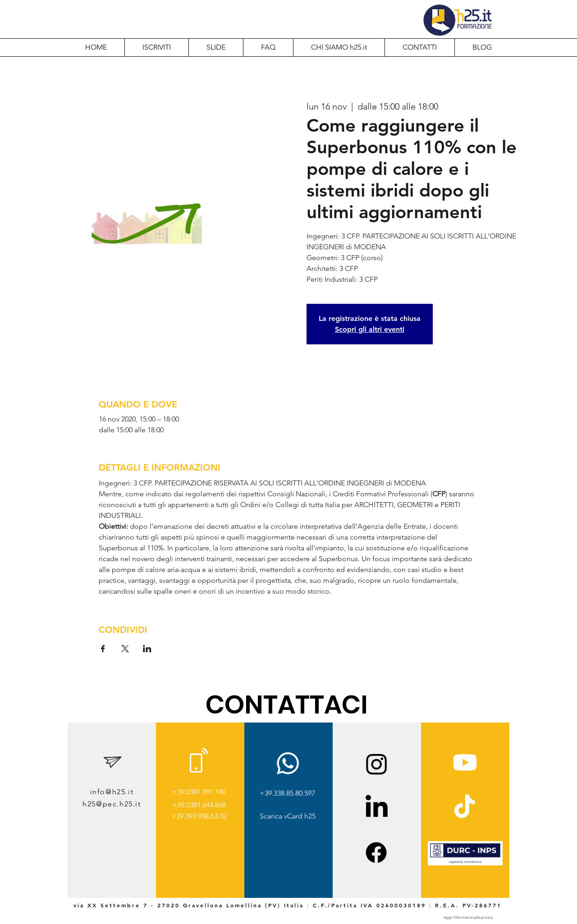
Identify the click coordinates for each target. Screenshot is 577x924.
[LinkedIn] (377, 808)
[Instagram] (377, 764)
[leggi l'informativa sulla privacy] (468, 917)
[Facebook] (376, 853)
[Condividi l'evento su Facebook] (103, 649)
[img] (465, 864)
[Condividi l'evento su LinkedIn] (147, 649)
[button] (339, 47)
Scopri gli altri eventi (370, 329)
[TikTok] (465, 808)
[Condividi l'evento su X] (125, 649)
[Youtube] (465, 762)
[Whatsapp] (288, 763)
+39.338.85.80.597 (287, 793)
